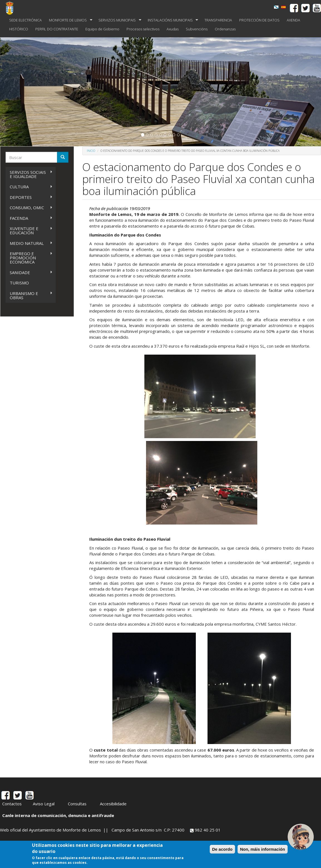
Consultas (77, 804)
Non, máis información (263, 849)
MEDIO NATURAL (29, 243)
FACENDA (29, 218)
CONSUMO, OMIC (29, 208)
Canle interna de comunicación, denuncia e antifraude (58, 815)
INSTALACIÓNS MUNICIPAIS (171, 20)
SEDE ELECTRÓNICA (25, 20)
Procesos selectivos (143, 29)
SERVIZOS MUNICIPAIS (118, 20)
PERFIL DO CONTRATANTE (57, 29)
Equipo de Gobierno (102, 29)
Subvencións (197, 29)
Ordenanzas (225, 29)
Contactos (12, 804)
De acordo (222, 849)
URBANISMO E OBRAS (29, 295)
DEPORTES (29, 197)
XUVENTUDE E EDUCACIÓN (29, 231)
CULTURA (29, 187)
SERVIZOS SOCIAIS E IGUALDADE (29, 174)
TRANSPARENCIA (218, 20)
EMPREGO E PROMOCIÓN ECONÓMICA (29, 258)
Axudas (173, 29)
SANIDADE (29, 273)
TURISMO (19, 283)
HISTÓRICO (19, 29)
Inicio (91, 151)
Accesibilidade (113, 804)
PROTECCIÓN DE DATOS (259, 20)
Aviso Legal (44, 804)
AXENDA (293, 20)
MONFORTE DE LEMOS (69, 20)
